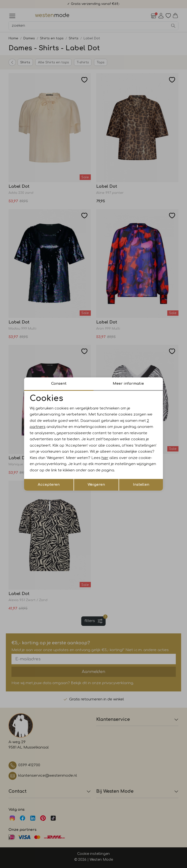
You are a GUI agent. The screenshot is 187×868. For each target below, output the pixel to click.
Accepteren (49, 485)
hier (105, 458)
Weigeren (96, 485)
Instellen (141, 485)
